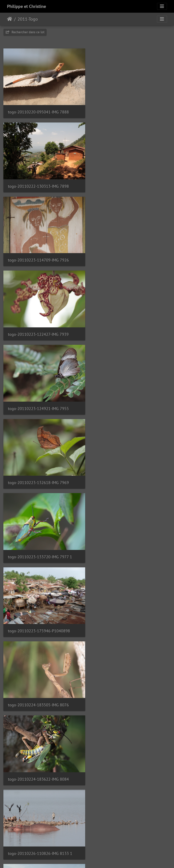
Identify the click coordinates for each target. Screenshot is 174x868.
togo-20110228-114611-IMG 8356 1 (127, 622)
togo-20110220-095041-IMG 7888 (38, 111)
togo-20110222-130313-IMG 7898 (125, 111)
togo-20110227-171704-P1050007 (126, 549)
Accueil (10, 19)
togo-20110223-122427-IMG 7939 (125, 184)
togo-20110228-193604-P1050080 (126, 768)
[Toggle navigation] (162, 6)
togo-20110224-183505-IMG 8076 (38, 403)
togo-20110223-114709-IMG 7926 (38, 184)
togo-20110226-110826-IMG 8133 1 (40, 476)
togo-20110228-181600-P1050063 (126, 695)
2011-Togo (28, 19)
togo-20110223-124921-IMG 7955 (38, 257)
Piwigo (97, 858)
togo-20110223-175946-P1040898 (126, 330)
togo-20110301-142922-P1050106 (39, 840)
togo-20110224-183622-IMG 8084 (125, 403)
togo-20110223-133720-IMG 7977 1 (40, 330)
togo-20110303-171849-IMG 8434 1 (127, 841)
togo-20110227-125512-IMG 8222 (125, 476)
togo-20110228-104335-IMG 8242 (38, 622)
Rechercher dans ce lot (25, 32)
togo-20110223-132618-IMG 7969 (125, 257)
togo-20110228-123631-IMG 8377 (38, 695)
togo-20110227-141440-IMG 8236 (38, 549)
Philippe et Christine (27, 6)
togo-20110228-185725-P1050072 (39, 768)
